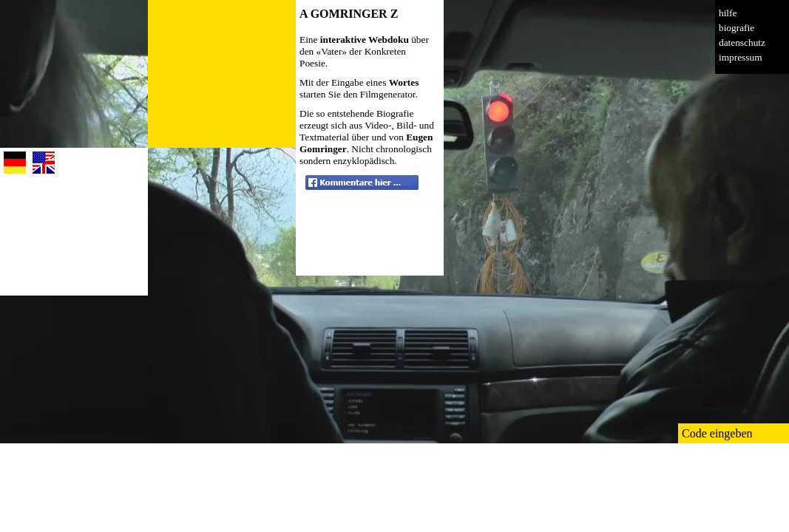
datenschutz (742, 42)
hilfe (728, 13)
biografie (736, 28)
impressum (741, 57)
